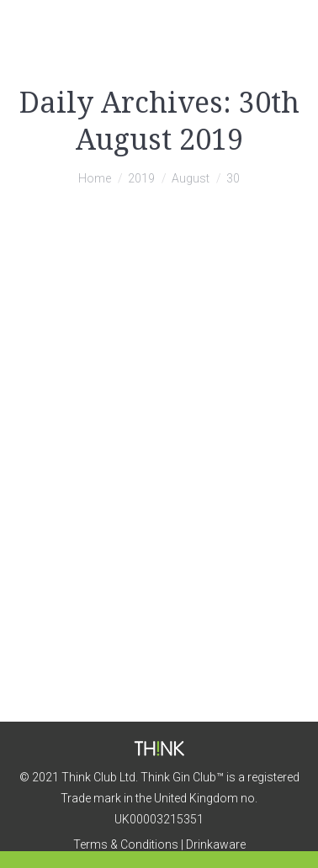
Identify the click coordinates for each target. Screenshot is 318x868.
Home (95, 178)
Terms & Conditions (126, 844)
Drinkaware (216, 844)
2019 (141, 178)
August (191, 178)
